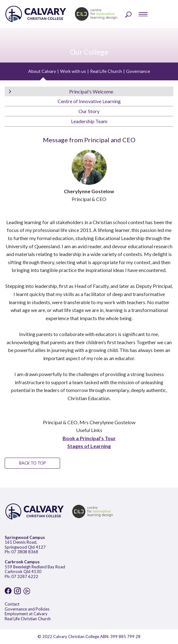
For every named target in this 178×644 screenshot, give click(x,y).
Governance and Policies (27, 609)
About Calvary (42, 71)
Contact (12, 604)
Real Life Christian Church (28, 619)
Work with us (73, 71)
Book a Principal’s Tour (89, 438)
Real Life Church (106, 71)
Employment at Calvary (26, 614)
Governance (138, 71)
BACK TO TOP (33, 463)
